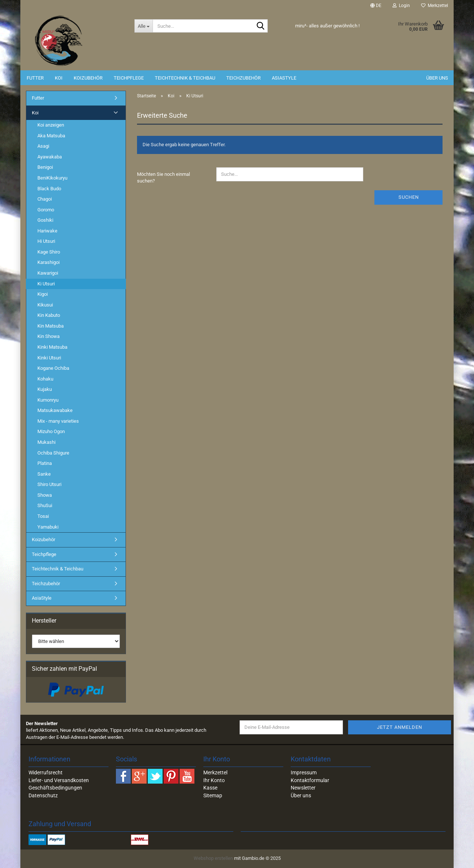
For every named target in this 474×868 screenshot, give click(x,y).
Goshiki (45, 220)
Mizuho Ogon (51, 431)
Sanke (44, 474)
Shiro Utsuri (49, 484)
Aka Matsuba (51, 136)
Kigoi (43, 294)
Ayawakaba (50, 157)
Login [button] (401, 6)
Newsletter (303, 788)
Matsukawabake (55, 410)
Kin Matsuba (51, 326)
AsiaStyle (284, 78)
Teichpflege (129, 78)
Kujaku (45, 389)
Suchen (409, 197)
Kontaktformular (310, 780)
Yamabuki (48, 527)
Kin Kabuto (49, 315)
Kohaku (45, 379)
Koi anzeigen (51, 125)
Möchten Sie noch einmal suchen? (163, 178)
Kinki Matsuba (52, 347)
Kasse (210, 788)
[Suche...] (143, 26)
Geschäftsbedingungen (55, 788)
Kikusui (45, 305)
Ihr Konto (214, 780)
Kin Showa (49, 336)
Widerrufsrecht (46, 773)
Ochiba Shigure (53, 453)
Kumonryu (48, 400)
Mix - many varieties (58, 421)
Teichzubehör (243, 78)
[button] (376, 6)
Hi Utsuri (46, 241)
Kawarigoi (48, 273)
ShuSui (45, 505)
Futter (35, 78)
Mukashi (46, 442)
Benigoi (45, 167)
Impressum (304, 773)
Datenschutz (43, 795)
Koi (59, 78)
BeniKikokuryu (52, 178)
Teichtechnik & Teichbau (185, 78)
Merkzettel (435, 6)
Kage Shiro (49, 252)
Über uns (437, 78)
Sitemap (213, 795)
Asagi (43, 146)
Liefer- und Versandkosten (59, 780)
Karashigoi (49, 262)
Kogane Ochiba (53, 368)
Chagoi (45, 199)
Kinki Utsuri (49, 358)
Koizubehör (88, 78)
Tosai (43, 516)
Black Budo (49, 189)
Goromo (46, 210)
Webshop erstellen (213, 858)
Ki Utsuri (46, 284)
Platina (45, 463)
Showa (45, 495)
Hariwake (47, 231)
